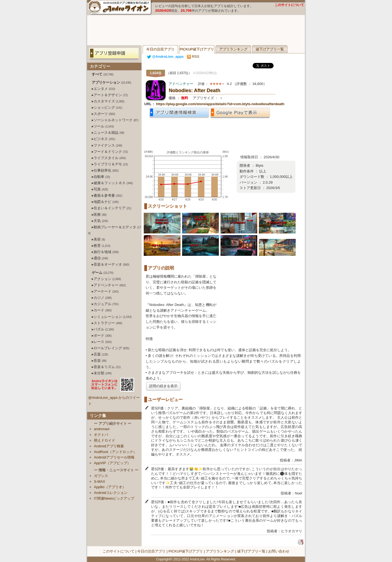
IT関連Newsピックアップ (114, 498)
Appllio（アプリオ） (110, 487)
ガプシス (101, 476)
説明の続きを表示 (163, 386)
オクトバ (101, 435)
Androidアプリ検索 (109, 446)
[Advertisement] (196, 30)
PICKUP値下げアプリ (197, 49)
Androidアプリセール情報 (114, 457)
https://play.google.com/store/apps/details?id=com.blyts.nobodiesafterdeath (220, 104)
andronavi (102, 429)
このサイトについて (289, 5)
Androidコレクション (111, 493)
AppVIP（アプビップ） (112, 463)
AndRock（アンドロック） (115, 452)
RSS (193, 57)
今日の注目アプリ (160, 49)
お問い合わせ (279, 551)
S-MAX (99, 482)
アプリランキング (233, 49)
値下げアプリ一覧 (270, 49)
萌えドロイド (105, 440)
